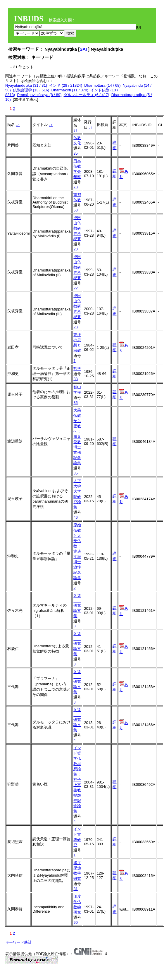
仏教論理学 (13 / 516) (31, 90)
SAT (84, 49)
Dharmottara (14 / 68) (102, 85)
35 (75, 153)
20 (75, 249)
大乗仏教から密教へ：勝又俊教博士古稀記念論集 (77, 437)
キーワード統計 (19, 942)
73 (75, 187)
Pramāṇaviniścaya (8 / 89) (39, 95)
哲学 (77, 369)
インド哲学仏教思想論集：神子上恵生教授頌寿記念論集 (77, 780)
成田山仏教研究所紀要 (77, 228)
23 (75, 327)
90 (75, 922)
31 (75, 889)
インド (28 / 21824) (66, 85)
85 (75, 403)
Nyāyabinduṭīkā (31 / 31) (26, 85)
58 (75, 210)
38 (75, 379)
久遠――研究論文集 (77, 606)
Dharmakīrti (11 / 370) (70, 90)
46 (75, 517)
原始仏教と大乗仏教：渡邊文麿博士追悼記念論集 (77, 551)
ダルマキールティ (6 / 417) (87, 95)
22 (75, 288)
